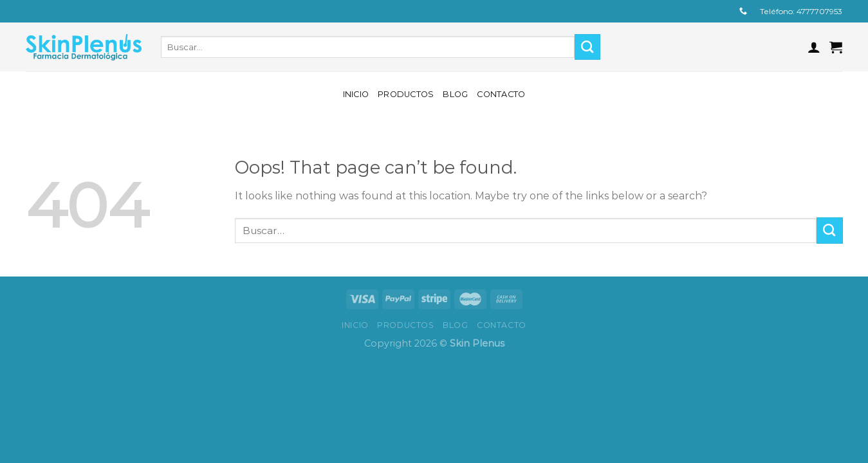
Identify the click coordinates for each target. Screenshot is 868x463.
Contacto (501, 94)
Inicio (356, 94)
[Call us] (743, 12)
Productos (406, 94)
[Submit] (588, 47)
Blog (455, 94)
